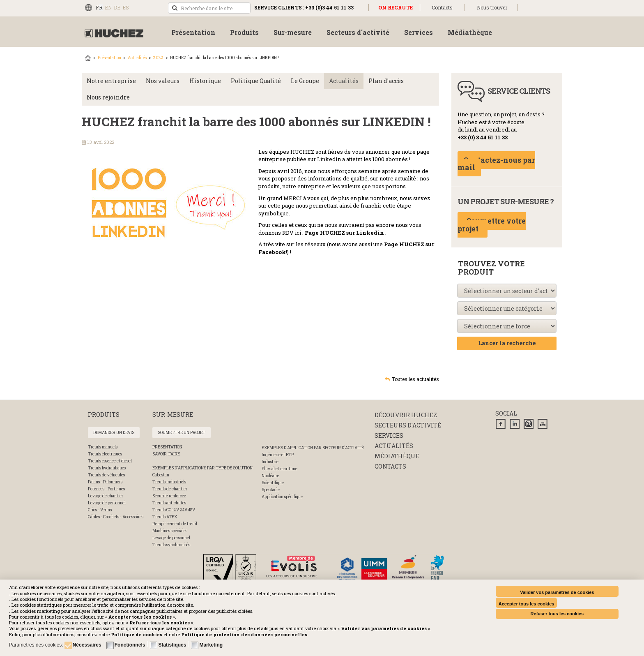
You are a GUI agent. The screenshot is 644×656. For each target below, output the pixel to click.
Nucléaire (270, 476)
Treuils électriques (105, 454)
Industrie (270, 462)
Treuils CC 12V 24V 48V (174, 510)
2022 (158, 58)
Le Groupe (305, 81)
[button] (244, 634)
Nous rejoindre (108, 97)
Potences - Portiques (106, 489)
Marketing (211, 645)
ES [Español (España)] (126, 7)
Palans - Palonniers (105, 482)
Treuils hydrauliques (107, 468)
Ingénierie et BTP (278, 455)
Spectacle (271, 490)
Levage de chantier (106, 496)
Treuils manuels (103, 447)
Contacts (442, 7)
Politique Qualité (256, 81)
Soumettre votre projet (492, 225)
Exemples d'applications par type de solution (202, 468)
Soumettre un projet (182, 433)
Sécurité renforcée (169, 496)
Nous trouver (492, 7)
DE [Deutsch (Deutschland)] (117, 7)
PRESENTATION (167, 447)
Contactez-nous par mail (496, 164)
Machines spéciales (170, 531)
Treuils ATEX (165, 517)
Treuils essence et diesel (110, 461)
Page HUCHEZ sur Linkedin (344, 233)
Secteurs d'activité (408, 425)
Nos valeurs (163, 81)
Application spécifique (282, 497)
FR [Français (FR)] (99, 7)
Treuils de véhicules (106, 475)
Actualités (137, 58)
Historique (205, 81)
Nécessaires (87, 645)
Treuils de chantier (170, 489)
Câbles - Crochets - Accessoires (116, 517)
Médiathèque (397, 456)
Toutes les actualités (415, 379)
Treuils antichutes (169, 503)
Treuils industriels (169, 482)
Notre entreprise (111, 81)
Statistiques (172, 645)
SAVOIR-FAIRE (166, 454)
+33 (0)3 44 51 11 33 (329, 7)
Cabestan (161, 475)
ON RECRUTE (396, 7)
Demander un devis (114, 433)
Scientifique (273, 483)
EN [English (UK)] (108, 7)
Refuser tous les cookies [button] (557, 614)
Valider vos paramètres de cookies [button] (557, 592)
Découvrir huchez (406, 415)
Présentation (109, 58)
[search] (209, 8)
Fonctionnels (130, 645)
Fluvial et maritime (279, 469)
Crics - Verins (100, 510)
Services (389, 435)
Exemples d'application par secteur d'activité (313, 448)
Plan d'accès (386, 81)
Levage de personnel (107, 503)
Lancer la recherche (507, 343)
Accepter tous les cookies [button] (527, 604)
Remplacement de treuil (175, 524)
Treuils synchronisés (171, 545)
